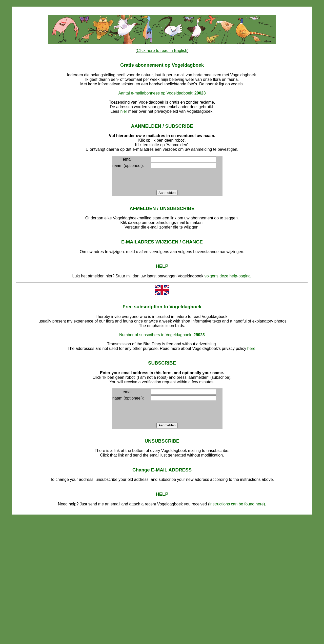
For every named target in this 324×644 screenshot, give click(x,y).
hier (124, 111)
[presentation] (183, 179)
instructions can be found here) (237, 504)
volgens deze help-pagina (228, 276)
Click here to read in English (162, 51)
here (251, 348)
